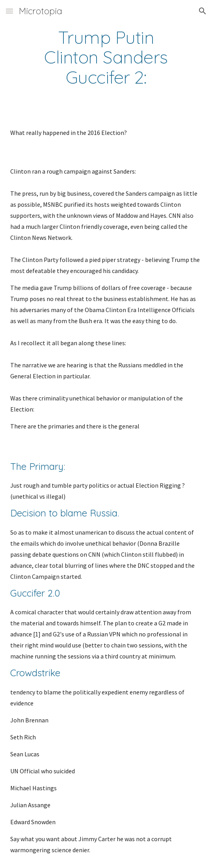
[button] (9, 11)
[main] (106, 57)
